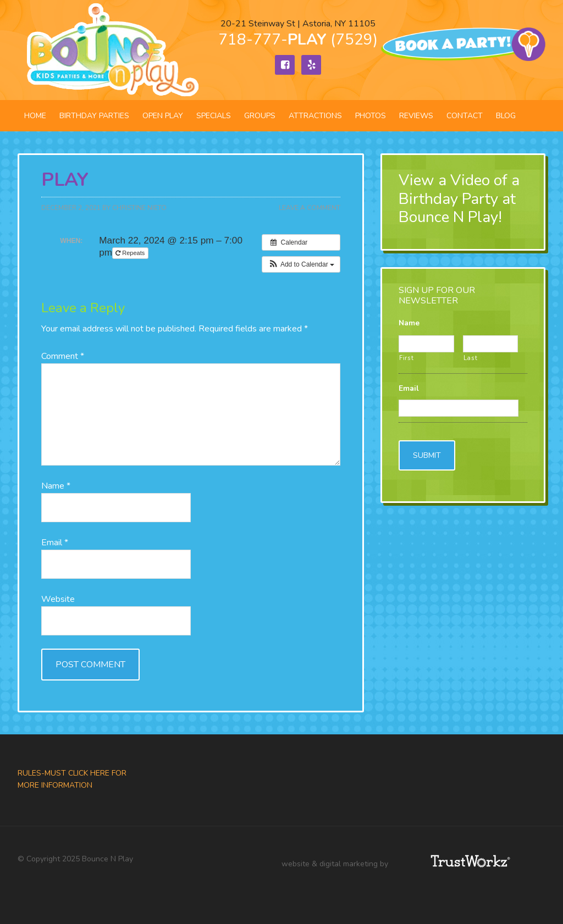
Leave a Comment (310, 208)
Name (56, 486)
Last (471, 358)
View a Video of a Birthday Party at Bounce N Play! (459, 199)
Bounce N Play (111, 50)
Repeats (131, 253)
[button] (301, 264)
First (406, 358)
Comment (63, 356)
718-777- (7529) (298, 40)
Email (55, 543)
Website (58, 599)
